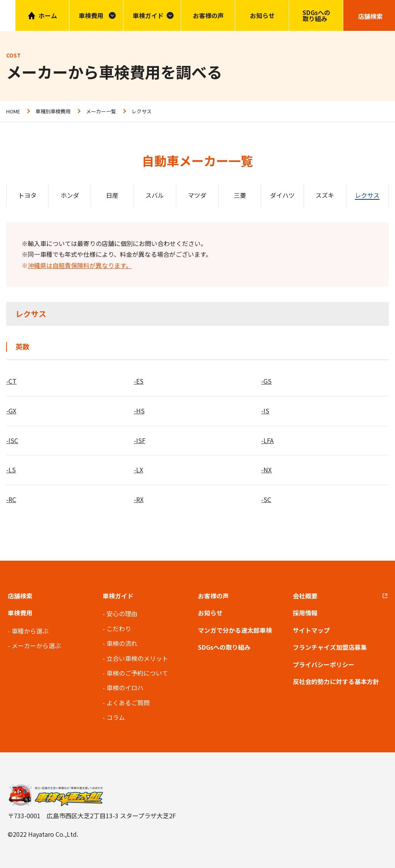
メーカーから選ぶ (36, 646)
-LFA (267, 440)
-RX (139, 499)
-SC (266, 499)
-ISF (140, 440)
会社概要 (305, 596)
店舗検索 (20, 596)
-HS (139, 411)
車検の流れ (122, 643)
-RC (11, 499)
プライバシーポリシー (324, 664)
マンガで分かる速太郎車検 (235, 630)
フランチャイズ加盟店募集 (330, 647)
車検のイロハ (125, 688)
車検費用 (20, 613)
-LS (11, 470)
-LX (138, 470)
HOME (13, 111)
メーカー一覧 (101, 111)
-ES (139, 381)
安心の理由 (122, 613)
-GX (11, 411)
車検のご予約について (137, 673)
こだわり (119, 629)
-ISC (12, 440)
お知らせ (262, 15)
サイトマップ (311, 630)
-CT (11, 381)
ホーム (48, 15)
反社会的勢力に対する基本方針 (336, 681)
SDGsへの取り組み (316, 15)
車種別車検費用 (53, 111)
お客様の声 (208, 15)
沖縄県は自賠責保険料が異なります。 (80, 265)
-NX (266, 470)
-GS (266, 381)
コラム (116, 717)
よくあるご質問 (128, 703)
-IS (265, 411)
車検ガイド (148, 15)
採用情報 (305, 613)
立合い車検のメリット (137, 658)
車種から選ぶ (30, 631)
